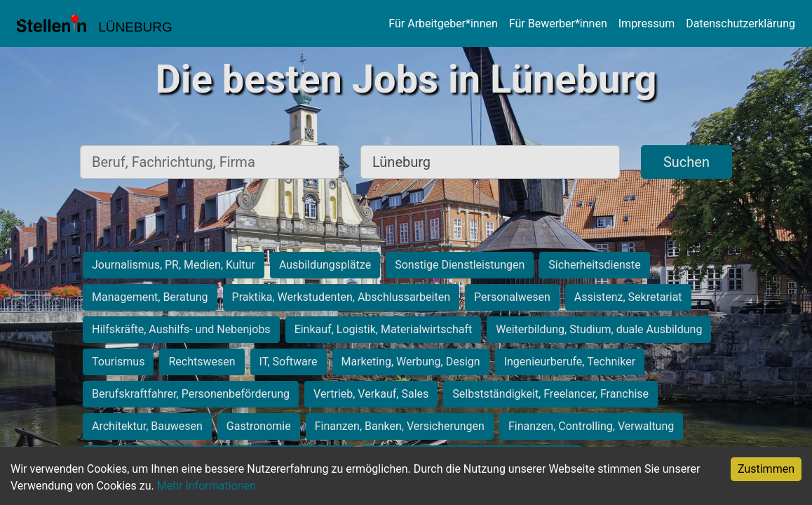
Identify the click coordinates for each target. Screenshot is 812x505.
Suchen (686, 162)
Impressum (647, 23)
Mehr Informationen (207, 486)
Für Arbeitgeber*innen (443, 23)
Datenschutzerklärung (740, 23)
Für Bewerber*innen (558, 23)
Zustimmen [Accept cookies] (766, 469)
